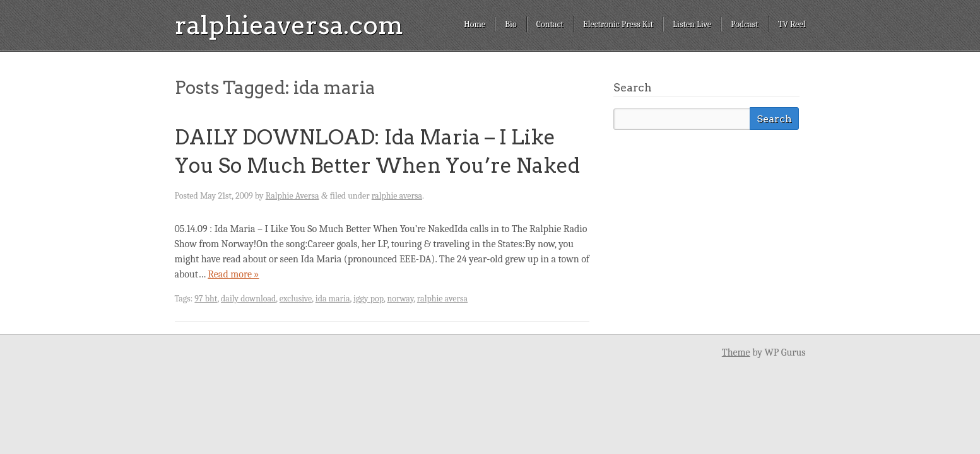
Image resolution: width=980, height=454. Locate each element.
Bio (511, 24)
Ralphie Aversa (292, 196)
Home (475, 24)
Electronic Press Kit (618, 24)
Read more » (233, 274)
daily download (248, 299)
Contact (550, 24)
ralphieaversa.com (289, 25)
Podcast (745, 24)
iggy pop (369, 299)
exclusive (296, 299)
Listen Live (692, 24)
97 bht (206, 299)
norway (400, 299)
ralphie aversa (397, 196)
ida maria (333, 299)
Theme (736, 352)
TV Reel (792, 24)
